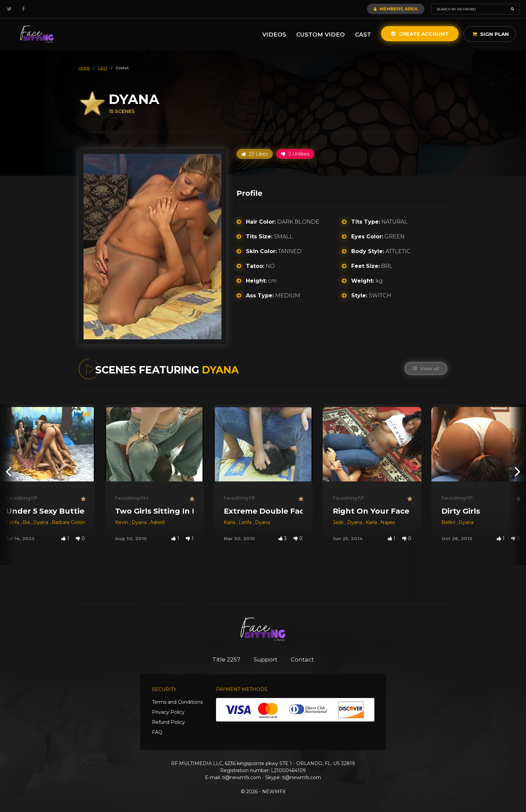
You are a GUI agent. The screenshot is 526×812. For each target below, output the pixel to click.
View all (426, 368)
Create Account (420, 34)
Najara (388, 522)
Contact (302, 659)
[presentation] (8, 471)
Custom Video (321, 35)
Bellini (449, 522)
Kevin (122, 522)
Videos (274, 35)
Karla (230, 522)
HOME (84, 68)
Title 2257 (226, 659)
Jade (339, 522)
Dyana (41, 522)
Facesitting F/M (131, 498)
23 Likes (255, 154)
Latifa (13, 522)
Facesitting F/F (22, 498)
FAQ (157, 732)
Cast (363, 35)
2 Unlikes (295, 154)
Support (266, 659)
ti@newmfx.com (242, 777)
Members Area (396, 9)
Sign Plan (491, 34)
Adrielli (157, 522)
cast (103, 68)
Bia (27, 522)
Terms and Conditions (177, 702)
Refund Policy (168, 722)
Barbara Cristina (70, 522)
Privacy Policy (168, 712)
